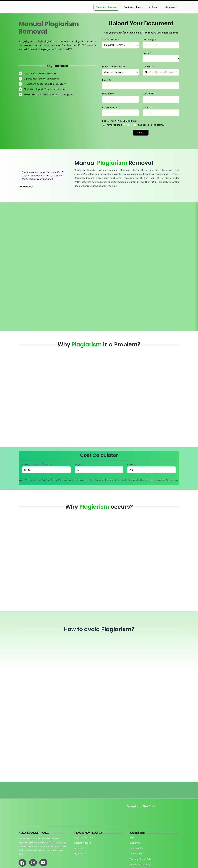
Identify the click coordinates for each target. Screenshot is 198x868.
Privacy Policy (130, 125)
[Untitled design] (127, 814)
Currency (132, 464)
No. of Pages (150, 39)
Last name (148, 94)
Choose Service (111, 39)
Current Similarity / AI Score (37, 464)
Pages (147, 53)
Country (148, 107)
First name (109, 94)
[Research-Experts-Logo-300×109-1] (32, 2)
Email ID (107, 80)
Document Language (114, 67)
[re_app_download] (159, 812)
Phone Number (111, 107)
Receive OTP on (111, 121)
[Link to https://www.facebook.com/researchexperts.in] (22, 863)
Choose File (150, 67)
